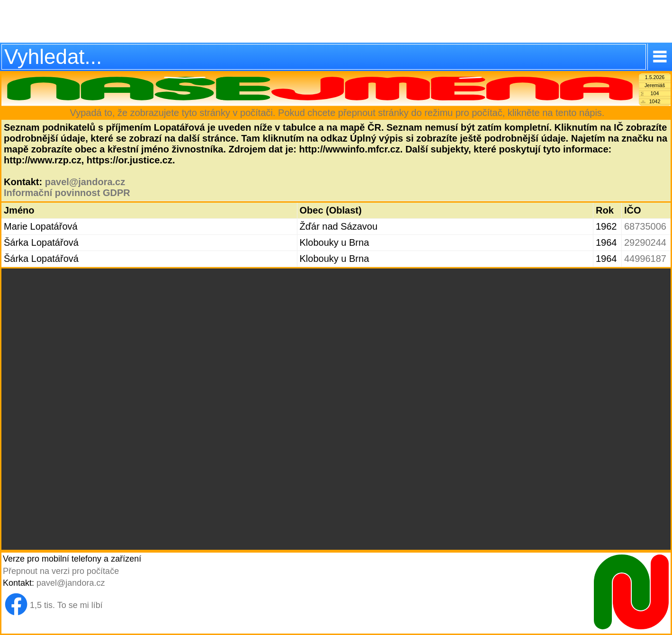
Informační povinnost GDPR (67, 193)
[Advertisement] (336, 21)
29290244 (645, 242)
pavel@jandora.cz (85, 182)
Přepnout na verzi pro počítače (61, 571)
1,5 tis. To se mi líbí (66, 605)
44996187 (645, 259)
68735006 (645, 226)
